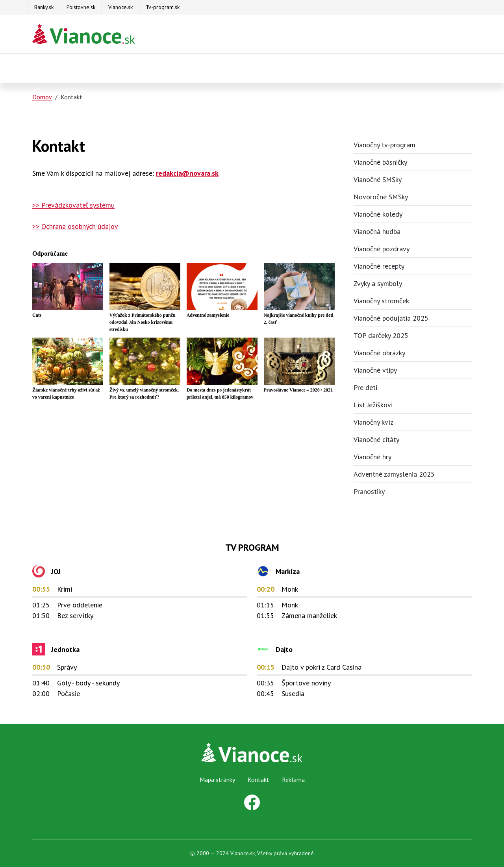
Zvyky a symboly (378, 283)
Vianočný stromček (381, 301)
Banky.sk (44, 7)
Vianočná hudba (377, 231)
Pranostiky (369, 491)
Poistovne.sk (81, 7)
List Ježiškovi (373, 405)
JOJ (56, 571)
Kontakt (258, 780)
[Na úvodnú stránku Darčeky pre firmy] (84, 34)
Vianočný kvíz (373, 422)
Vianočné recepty (379, 266)
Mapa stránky (217, 780)
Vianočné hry (372, 457)
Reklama (293, 780)
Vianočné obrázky (379, 353)
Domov (42, 97)
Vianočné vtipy (375, 370)
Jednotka (65, 649)
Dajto (284, 649)
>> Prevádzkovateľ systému (73, 205)
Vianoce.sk (120, 7)
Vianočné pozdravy (382, 249)
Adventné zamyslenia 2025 (394, 474)
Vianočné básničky (380, 162)
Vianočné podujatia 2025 (391, 318)
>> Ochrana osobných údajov (75, 226)
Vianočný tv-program (384, 145)
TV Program (252, 547)
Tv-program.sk (163, 7)
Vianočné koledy (378, 214)
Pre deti (365, 387)
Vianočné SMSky (378, 179)
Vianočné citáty (376, 439)
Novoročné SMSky (381, 197)
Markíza (288, 571)
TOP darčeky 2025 (381, 335)
